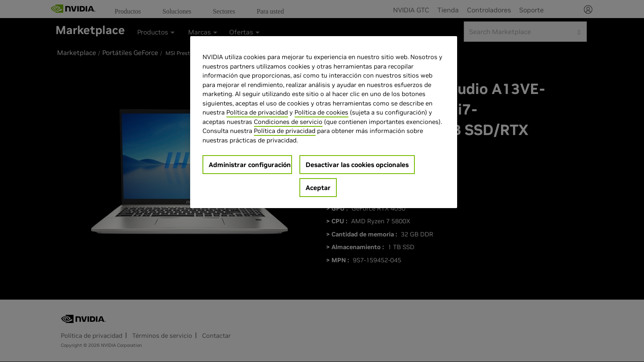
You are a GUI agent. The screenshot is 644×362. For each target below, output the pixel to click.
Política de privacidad (257, 112)
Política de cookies (321, 112)
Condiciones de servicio (288, 122)
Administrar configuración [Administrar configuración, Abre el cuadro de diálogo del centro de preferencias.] (250, 165)
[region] (324, 122)
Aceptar (318, 188)
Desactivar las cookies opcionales (357, 165)
